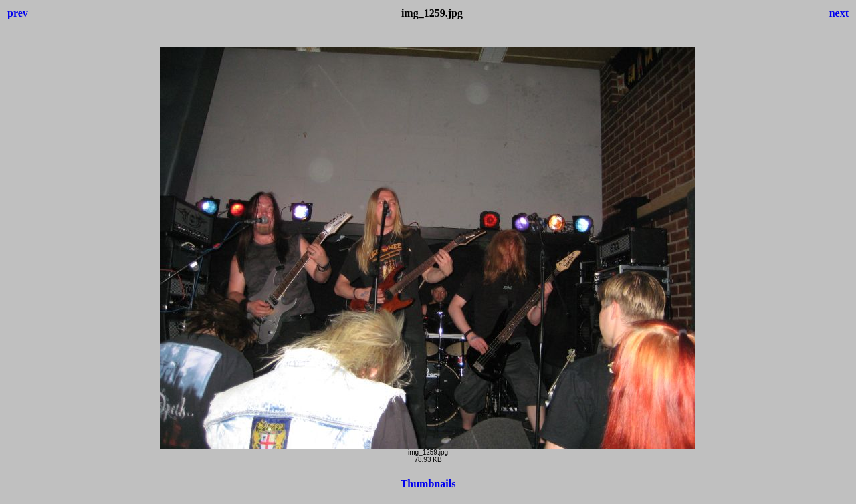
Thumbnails (428, 484)
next (839, 13)
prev (18, 13)
